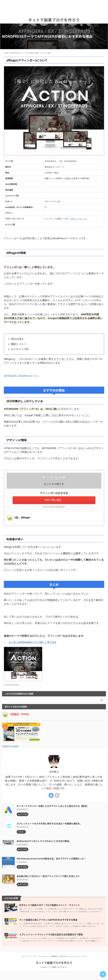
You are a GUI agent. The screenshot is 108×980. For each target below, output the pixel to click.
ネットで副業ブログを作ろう (54, 20)
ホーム (85, 957)
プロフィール (75, 957)
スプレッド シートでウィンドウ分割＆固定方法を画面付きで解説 (53, 935)
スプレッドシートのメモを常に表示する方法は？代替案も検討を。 (51, 823)
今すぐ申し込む (53, 500)
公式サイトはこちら (78, 219)
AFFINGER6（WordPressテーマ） (24, 376)
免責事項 (54, 957)
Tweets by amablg (10, 746)
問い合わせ (64, 957)
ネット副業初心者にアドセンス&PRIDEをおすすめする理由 (50, 921)
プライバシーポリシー (41, 957)
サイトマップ (26, 957)
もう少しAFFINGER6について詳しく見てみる (34, 642)
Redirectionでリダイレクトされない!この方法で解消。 (46, 841)
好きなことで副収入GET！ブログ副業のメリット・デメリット (51, 906)
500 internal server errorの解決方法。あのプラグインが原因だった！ (53, 859)
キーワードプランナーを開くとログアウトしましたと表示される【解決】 (55, 806)
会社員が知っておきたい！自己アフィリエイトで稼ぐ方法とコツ (50, 876)
